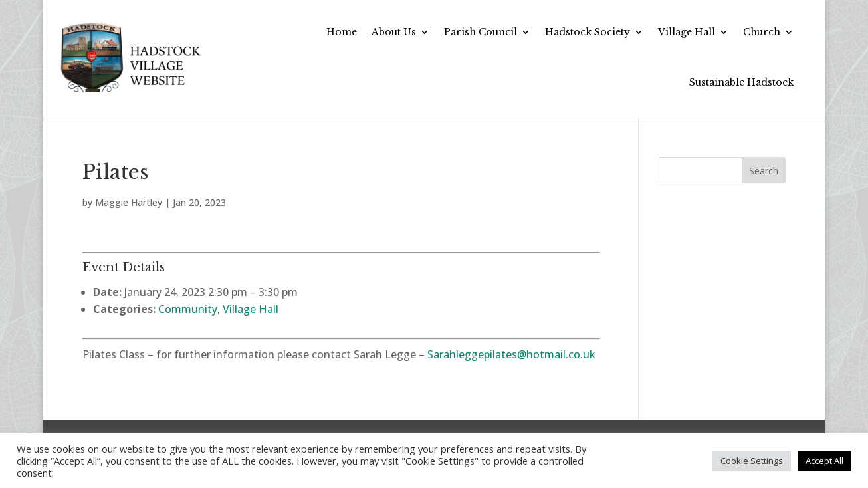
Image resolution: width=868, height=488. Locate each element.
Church (762, 32)
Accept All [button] (824, 461)
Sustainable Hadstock (741, 82)
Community (188, 309)
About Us (394, 32)
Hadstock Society (588, 32)
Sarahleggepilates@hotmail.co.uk (511, 354)
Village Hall (687, 32)
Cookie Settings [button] (752, 461)
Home (342, 32)
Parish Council (481, 32)
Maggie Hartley (129, 202)
